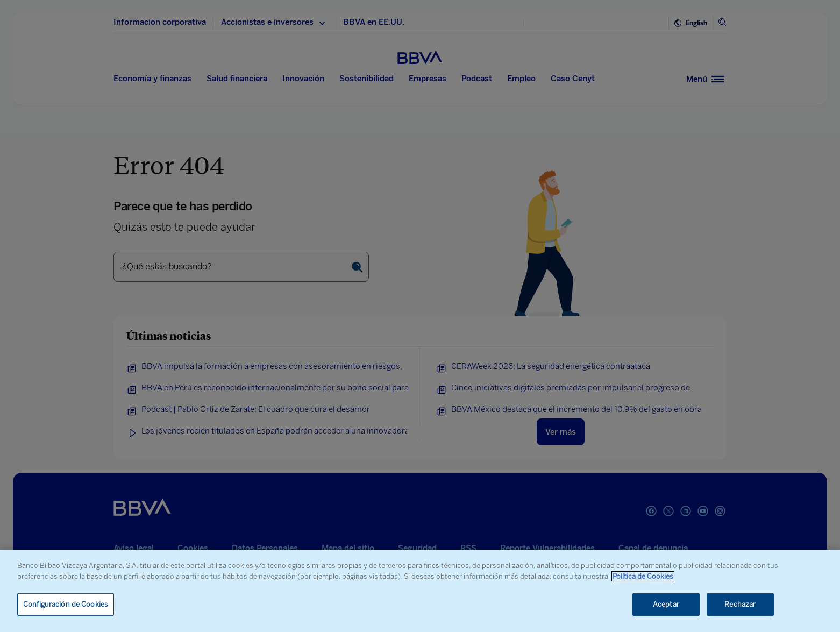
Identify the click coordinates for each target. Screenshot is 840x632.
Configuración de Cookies (66, 604)
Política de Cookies (643, 576)
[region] (420, 591)
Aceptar (666, 604)
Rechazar (740, 604)
